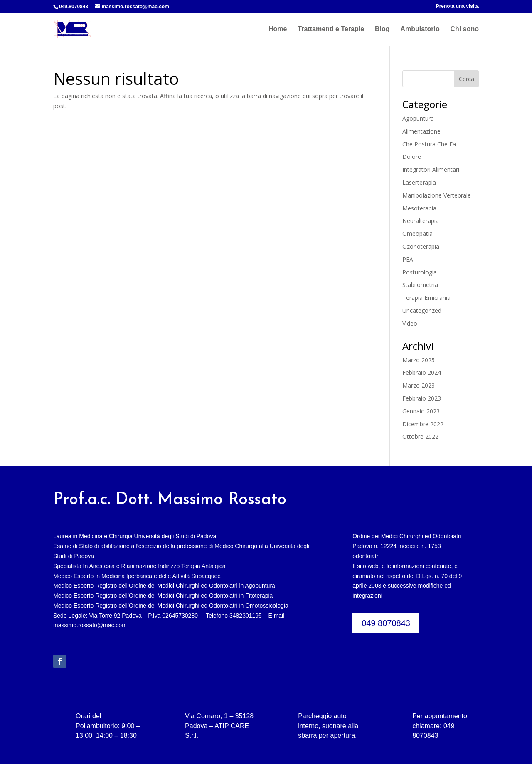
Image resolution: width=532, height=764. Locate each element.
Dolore (412, 157)
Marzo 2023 (419, 385)
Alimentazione (421, 131)
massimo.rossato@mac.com (90, 625)
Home (278, 29)
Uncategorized (422, 310)
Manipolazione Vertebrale (437, 195)
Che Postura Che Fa (429, 144)
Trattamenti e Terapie (331, 29)
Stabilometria (420, 285)
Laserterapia (419, 182)
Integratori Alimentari (431, 169)
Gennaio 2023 (421, 411)
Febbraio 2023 (422, 398)
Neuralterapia (421, 221)
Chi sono (465, 29)
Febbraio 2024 (422, 372)
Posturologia (420, 272)
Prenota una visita (457, 6)
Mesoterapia (419, 208)
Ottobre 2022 (420, 436)
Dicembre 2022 (423, 424)
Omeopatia (417, 234)
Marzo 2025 (419, 360)
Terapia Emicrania (426, 298)
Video (410, 323)
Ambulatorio (420, 29)
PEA (408, 259)
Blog (382, 29)
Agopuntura (418, 118)
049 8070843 (386, 623)
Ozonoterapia (421, 246)
